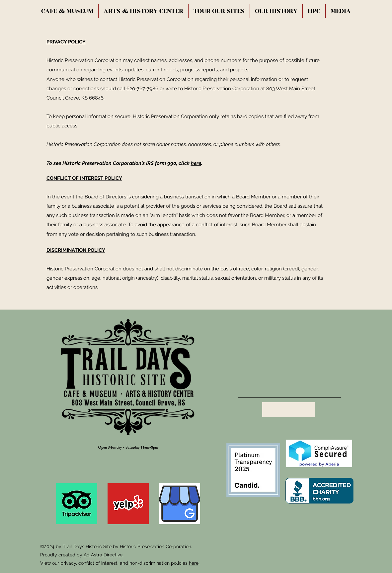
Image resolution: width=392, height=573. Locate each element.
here (196, 163)
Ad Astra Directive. (104, 555)
